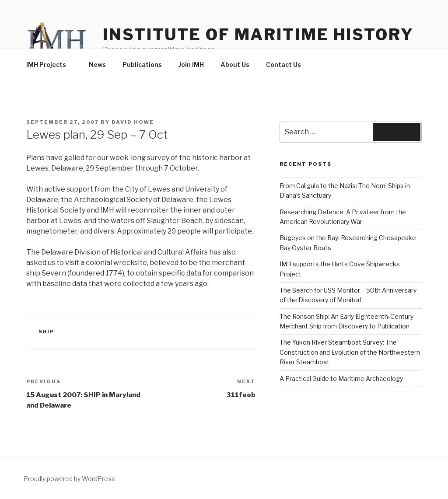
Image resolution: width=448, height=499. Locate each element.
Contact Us (283, 65)
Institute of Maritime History (258, 35)
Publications (142, 65)
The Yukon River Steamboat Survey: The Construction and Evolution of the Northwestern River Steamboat (350, 352)
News (97, 65)
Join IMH (191, 65)
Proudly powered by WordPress (69, 479)
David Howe (133, 122)
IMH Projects (50, 65)
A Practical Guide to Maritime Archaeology (341, 379)
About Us (235, 65)
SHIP (47, 332)
